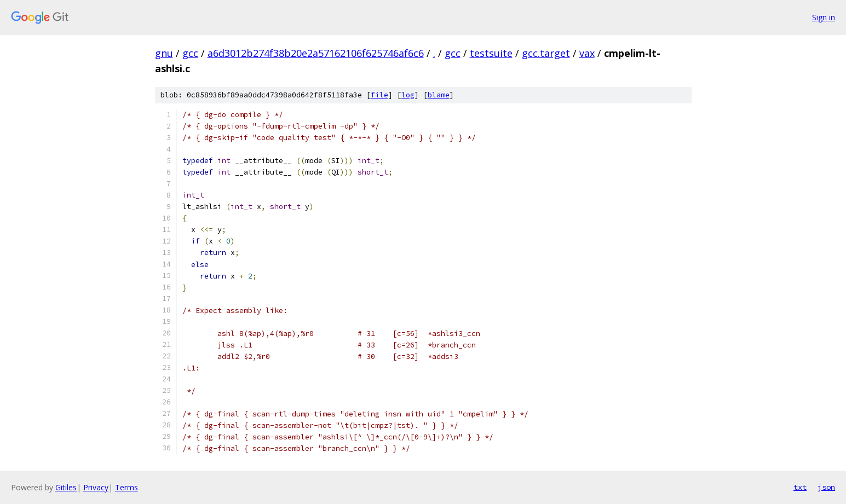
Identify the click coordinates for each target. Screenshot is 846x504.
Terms (126, 487)
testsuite (491, 53)
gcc (190, 53)
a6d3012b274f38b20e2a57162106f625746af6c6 (316, 53)
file (379, 95)
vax (587, 53)
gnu (164, 53)
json (826, 487)
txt (800, 487)
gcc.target (546, 53)
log (408, 95)
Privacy (96, 487)
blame (439, 95)
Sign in (824, 17)
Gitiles (66, 487)
